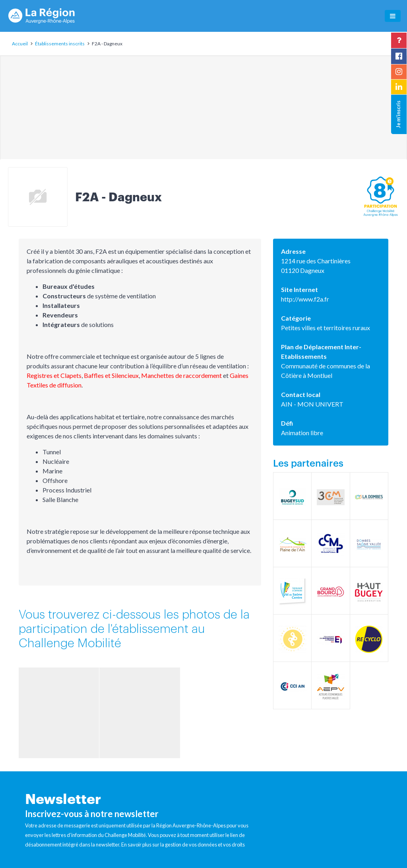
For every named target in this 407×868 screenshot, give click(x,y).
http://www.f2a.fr (305, 299)
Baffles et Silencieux (111, 375)
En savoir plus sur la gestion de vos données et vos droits (183, 845)
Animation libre (302, 433)
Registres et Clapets (54, 375)
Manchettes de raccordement (181, 375)
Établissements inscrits (60, 44)
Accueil (20, 44)
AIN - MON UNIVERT (312, 404)
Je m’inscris (398, 114)
